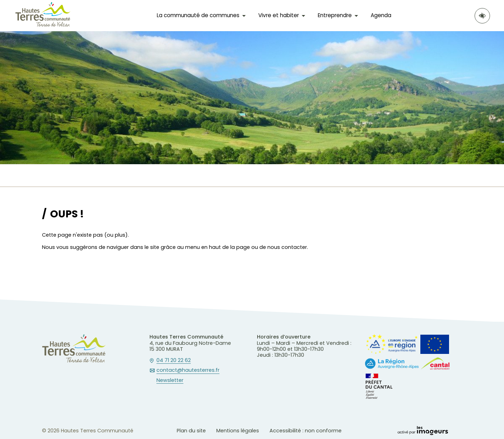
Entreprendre (335, 15)
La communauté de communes (198, 15)
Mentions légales (238, 431)
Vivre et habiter (279, 15)
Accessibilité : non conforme (306, 431)
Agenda (381, 15)
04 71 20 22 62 (174, 361)
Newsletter (170, 381)
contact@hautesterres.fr (188, 370)
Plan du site (191, 431)
